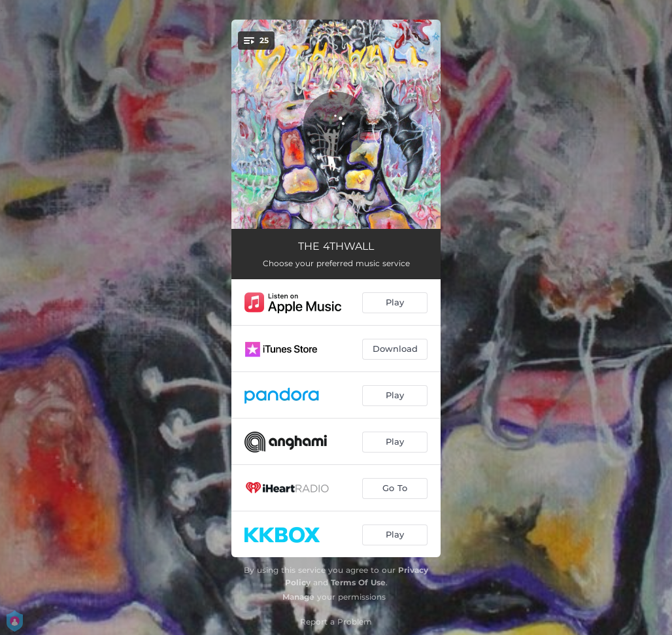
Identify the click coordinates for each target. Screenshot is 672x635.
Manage (298, 597)
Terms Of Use (358, 582)
